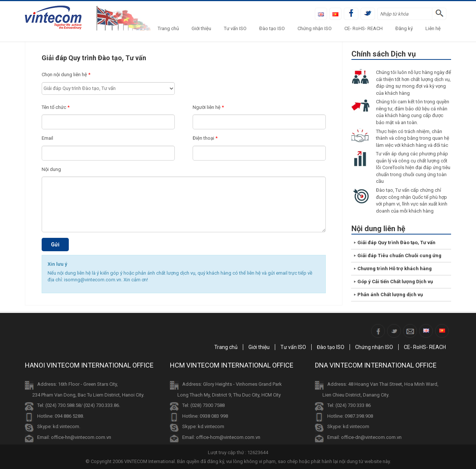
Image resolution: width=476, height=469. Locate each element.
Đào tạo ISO (272, 28)
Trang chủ (168, 28)
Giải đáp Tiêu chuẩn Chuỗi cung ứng (399, 255)
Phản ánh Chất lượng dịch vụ (390, 295)
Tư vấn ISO (235, 28)
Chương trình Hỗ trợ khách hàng (395, 269)
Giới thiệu (201, 28)
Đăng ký (404, 28)
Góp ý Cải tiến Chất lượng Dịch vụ (395, 282)
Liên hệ (433, 28)
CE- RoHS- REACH (364, 28)
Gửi (55, 245)
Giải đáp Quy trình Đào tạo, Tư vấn (396, 242)
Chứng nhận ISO (315, 28)
